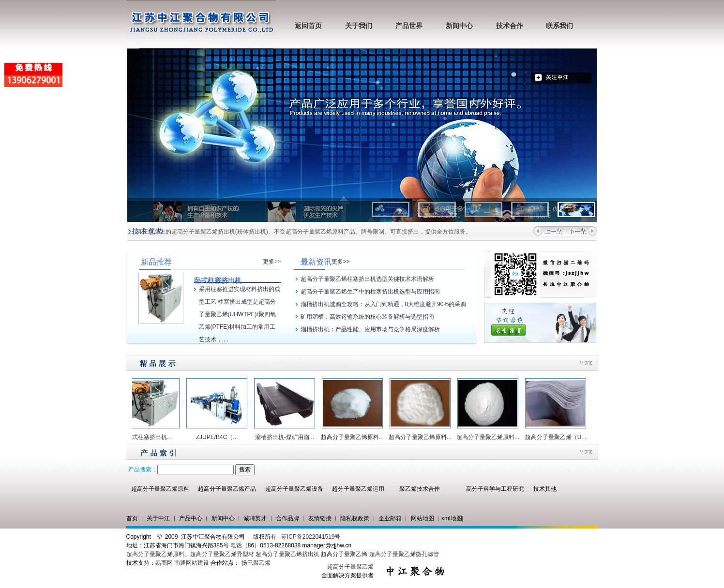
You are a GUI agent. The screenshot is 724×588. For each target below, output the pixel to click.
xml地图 (452, 518)
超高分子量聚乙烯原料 (160, 489)
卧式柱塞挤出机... (151, 437)
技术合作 (510, 26)
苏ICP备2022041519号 (311, 537)
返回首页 (308, 26)
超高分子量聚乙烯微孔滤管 (404, 554)
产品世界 (409, 26)
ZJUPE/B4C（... (219, 437)
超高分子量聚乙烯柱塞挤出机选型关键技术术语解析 (367, 279)
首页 (132, 518)
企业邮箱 (390, 518)
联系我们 (559, 26)
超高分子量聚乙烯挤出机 (288, 554)
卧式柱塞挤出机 (218, 280)
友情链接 (320, 518)
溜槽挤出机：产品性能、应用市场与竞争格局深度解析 (370, 329)
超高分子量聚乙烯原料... (355, 437)
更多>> (272, 262)
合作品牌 (287, 518)
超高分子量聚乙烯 (344, 554)
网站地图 (422, 518)
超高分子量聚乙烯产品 (227, 489)
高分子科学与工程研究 (495, 489)
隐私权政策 (355, 518)
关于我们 (359, 26)
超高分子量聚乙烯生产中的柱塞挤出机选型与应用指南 (370, 292)
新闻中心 (459, 26)
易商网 (164, 563)
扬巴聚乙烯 (256, 563)
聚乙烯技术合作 (420, 489)
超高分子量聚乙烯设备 (294, 489)
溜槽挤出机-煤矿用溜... (287, 437)
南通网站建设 (192, 563)
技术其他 (545, 489)
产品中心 (191, 518)
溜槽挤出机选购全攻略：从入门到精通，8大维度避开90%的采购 (384, 304)
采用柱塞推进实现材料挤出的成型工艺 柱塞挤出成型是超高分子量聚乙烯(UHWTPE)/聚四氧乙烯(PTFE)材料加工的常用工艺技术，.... (240, 314)
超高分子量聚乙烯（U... (558, 437)
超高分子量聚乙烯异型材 (222, 554)
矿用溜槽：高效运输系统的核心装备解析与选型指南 (367, 317)
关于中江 (158, 518)
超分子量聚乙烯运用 (358, 489)
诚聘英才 (255, 518)
